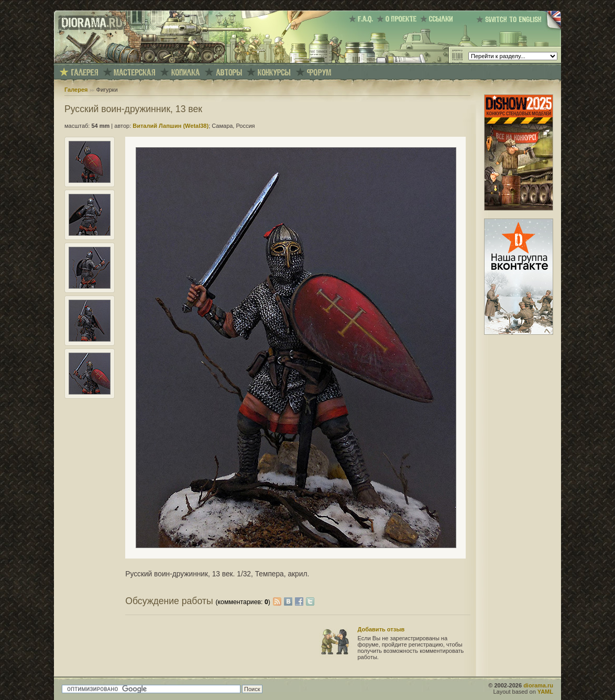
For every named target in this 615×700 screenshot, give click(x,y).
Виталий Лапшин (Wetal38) (171, 126)
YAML (545, 692)
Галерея (76, 90)
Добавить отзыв (381, 629)
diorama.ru (538, 685)
